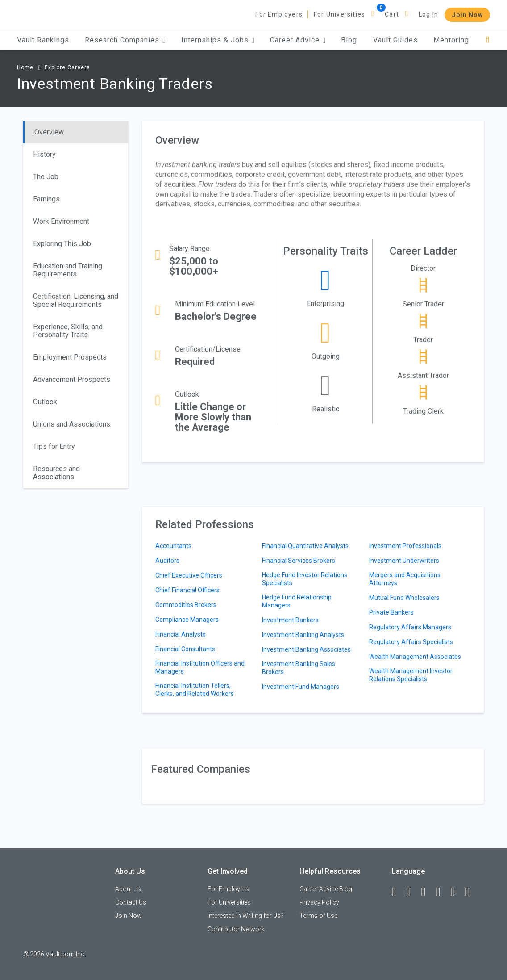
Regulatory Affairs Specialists (411, 642)
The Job (46, 177)
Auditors (167, 561)
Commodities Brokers (186, 605)
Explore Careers (67, 67)
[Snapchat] (472, 892)
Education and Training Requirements (68, 270)
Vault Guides (395, 40)
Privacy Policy (319, 902)
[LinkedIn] (413, 892)
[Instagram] (442, 892)
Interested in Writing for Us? (245, 916)
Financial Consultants (185, 649)
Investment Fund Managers (301, 687)
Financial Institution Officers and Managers (200, 667)
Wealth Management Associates (415, 657)
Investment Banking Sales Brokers (299, 668)
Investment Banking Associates (306, 649)
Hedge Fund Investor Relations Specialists (305, 579)
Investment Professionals (405, 546)
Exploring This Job (62, 244)
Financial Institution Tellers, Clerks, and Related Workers (195, 690)
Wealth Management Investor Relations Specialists (411, 675)
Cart (392, 14)
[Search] (488, 40)
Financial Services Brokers (299, 561)
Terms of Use (318, 916)
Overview (49, 132)
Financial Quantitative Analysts (305, 546)
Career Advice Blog (326, 889)
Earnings (46, 199)
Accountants (173, 546)
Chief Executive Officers (189, 575)
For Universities (339, 14)
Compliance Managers (187, 620)
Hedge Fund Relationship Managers (297, 601)
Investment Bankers (290, 620)
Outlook (45, 402)
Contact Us (131, 902)
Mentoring (451, 40)
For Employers (279, 14)
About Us (128, 889)
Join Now (467, 15)
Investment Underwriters (404, 561)
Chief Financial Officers (187, 590)
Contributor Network (236, 929)
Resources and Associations (56, 473)
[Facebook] (398, 892)
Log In (428, 14)
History (44, 154)
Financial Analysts (181, 634)
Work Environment (61, 221)
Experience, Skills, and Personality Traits (68, 331)
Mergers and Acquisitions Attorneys (405, 579)
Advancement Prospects (72, 379)
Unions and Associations (72, 424)
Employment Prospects (70, 357)
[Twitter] (428, 892)
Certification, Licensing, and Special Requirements (76, 300)
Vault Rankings (43, 40)
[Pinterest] (457, 892)
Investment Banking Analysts (303, 635)
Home (25, 67)
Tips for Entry (54, 446)
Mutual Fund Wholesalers (404, 598)
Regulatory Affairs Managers (410, 627)
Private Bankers (391, 612)
